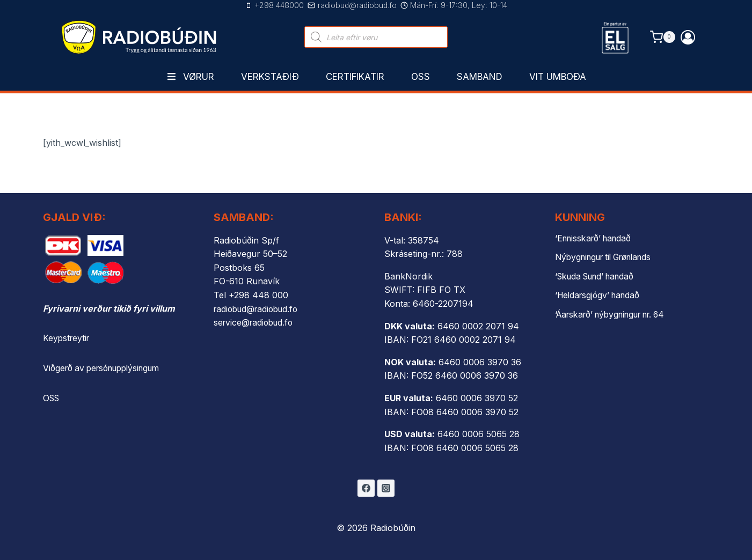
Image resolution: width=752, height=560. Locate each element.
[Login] (688, 37)
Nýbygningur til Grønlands (609, 257)
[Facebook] (366, 488)
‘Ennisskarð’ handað (596, 238)
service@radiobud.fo (255, 322)
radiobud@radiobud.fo (259, 309)
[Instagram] (386, 488)
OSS (52, 397)
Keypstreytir (67, 338)
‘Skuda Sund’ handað (598, 276)
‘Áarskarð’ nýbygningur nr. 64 (616, 313)
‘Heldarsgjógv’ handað (600, 294)
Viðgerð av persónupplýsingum (106, 368)
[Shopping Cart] (663, 37)
